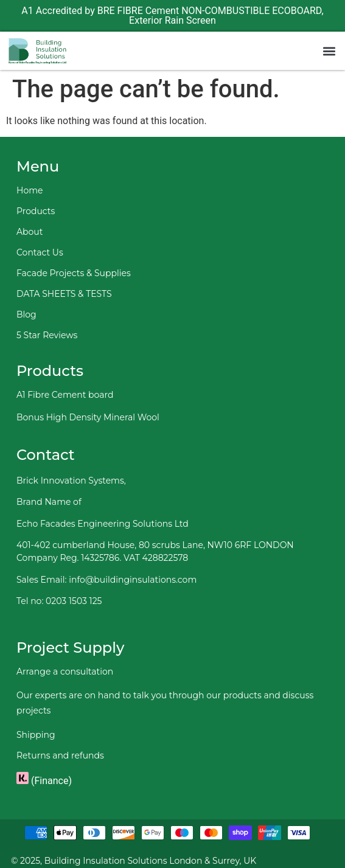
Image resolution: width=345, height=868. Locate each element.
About (30, 232)
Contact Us (40, 252)
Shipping (36, 735)
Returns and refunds (60, 755)
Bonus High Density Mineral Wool (88, 417)
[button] (329, 51)
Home (30, 190)
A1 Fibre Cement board (65, 395)
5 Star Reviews (47, 335)
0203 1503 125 (74, 601)
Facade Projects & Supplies (74, 273)
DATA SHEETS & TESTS (64, 294)
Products (36, 211)
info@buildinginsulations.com (133, 580)
